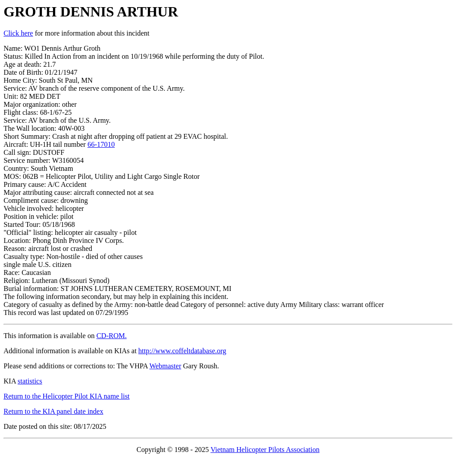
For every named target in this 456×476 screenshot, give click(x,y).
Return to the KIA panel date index (53, 411)
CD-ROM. (111, 336)
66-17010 (101, 144)
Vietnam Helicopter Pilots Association (265, 450)
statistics (30, 381)
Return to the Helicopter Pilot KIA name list (67, 396)
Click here (18, 33)
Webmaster (165, 366)
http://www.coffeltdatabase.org (182, 351)
